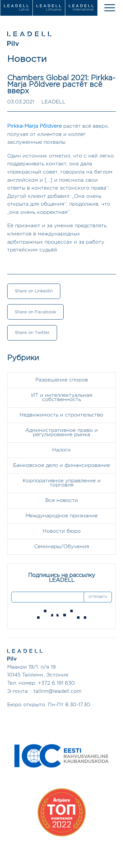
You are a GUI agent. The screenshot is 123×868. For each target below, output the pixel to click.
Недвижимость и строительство (61, 415)
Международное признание (62, 516)
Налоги (61, 450)
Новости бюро (62, 531)
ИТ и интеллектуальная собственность (62, 397)
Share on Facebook (35, 312)
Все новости (62, 500)
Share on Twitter (32, 333)
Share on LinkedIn (34, 291)
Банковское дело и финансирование (61, 465)
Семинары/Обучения (62, 547)
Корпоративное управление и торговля (62, 483)
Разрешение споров (62, 380)
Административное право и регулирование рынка (61, 433)
